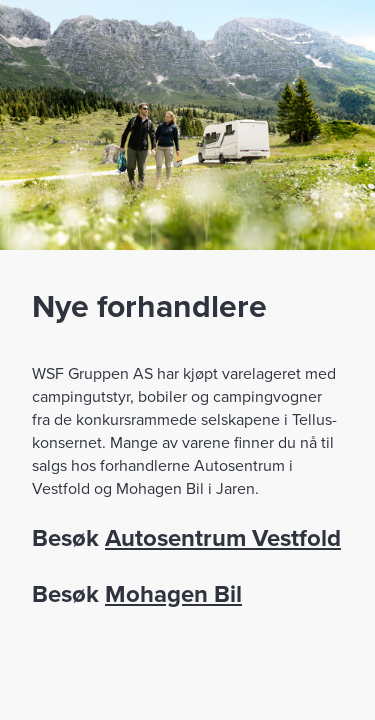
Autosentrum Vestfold (223, 538)
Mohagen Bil (173, 594)
